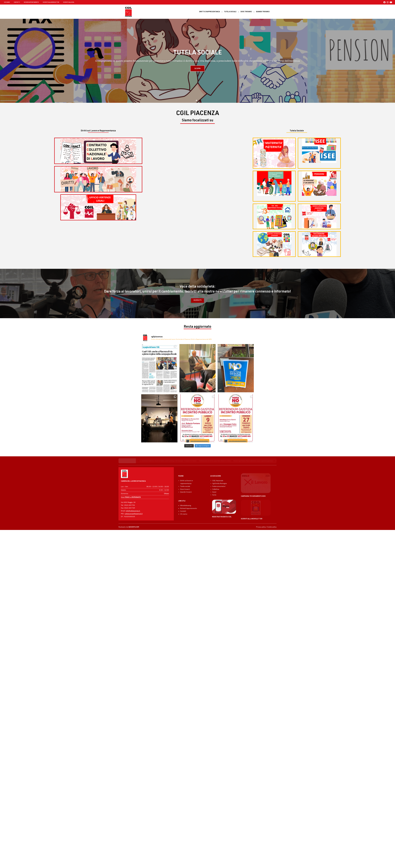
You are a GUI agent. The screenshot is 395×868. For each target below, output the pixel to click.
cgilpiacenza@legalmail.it (134, 508)
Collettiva (216, 504)
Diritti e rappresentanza (210, 12)
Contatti (183, 526)
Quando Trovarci (263, 12)
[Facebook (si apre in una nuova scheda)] (384, 2)
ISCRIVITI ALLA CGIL (69, 2)
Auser (214, 507)
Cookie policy (272, 542)
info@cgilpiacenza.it (133, 505)
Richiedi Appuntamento (189, 523)
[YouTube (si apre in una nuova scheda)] (391, 2)
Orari (131, 492)
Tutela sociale (230, 12)
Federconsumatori (219, 501)
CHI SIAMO (7, 2)
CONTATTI (17, 2)
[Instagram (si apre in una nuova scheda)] (388, 2)
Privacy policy (261, 542)
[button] (196, 100)
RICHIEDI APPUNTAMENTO (31, 2)
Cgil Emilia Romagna (220, 498)
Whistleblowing (186, 520)
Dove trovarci (246, 12)
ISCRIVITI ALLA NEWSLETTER (51, 2)
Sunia (214, 509)
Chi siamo (184, 529)
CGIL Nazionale (218, 495)
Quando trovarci (186, 507)
